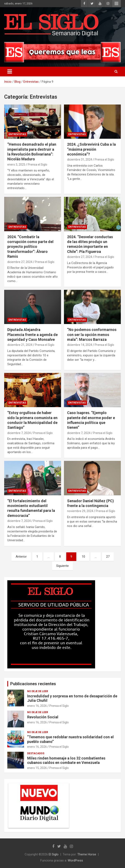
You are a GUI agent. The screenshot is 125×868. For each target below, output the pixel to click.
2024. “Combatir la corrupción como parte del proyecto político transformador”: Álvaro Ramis (30, 247)
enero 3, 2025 (16, 165)
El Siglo (54, 854)
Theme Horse (87, 854)
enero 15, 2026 (37, 768)
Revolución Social (43, 717)
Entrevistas (17, 134)
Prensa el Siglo (38, 165)
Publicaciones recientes (33, 684)
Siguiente (62, 566)
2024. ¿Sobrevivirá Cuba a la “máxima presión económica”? (91, 149)
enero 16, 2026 (37, 706)
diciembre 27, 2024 (20, 262)
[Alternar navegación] (10, 72)
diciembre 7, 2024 (19, 433)
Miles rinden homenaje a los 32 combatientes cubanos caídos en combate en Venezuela (66, 760)
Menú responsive (116, 4)
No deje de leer (38, 691)
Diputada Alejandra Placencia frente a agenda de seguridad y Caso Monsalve (33, 335)
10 (83, 557)
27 (108, 557)
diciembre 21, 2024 (20, 345)
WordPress (75, 860)
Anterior (21, 557)
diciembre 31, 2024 (80, 159)
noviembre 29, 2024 (80, 511)
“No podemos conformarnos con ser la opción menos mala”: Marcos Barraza (92, 335)
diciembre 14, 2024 (80, 345)
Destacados (36, 753)
